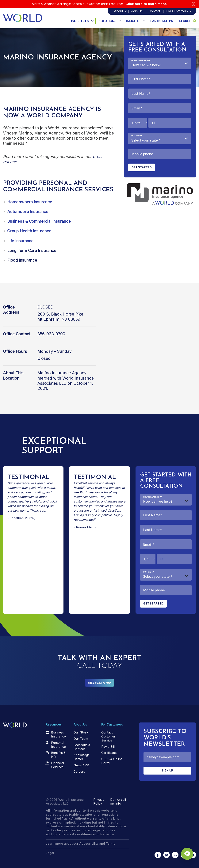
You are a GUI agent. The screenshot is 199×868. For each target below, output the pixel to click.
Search (188, 21)
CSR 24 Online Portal (112, 761)
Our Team (81, 739)
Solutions (107, 21)
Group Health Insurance (29, 231)
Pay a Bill (108, 747)
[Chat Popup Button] (185, 851)
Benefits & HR (58, 755)
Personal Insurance (58, 745)
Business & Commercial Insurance (39, 221)
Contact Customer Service (108, 736)
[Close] (193, 4)
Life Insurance (20, 241)
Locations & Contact (82, 747)
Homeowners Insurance (30, 202)
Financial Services (57, 765)
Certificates (109, 753)
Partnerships (162, 21)
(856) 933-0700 (100, 683)
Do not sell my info (118, 802)
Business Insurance (58, 734)
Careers (79, 771)
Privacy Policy (99, 802)
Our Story (81, 732)
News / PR (81, 765)
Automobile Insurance (28, 212)
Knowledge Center (82, 757)
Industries (80, 21)
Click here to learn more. (146, 4)
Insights (133, 21)
